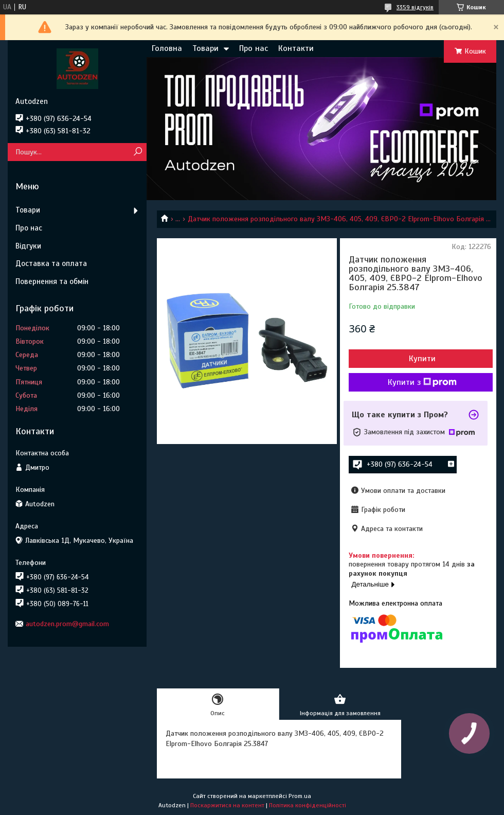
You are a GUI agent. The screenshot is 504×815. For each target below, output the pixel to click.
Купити (422, 359)
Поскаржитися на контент (227, 805)
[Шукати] (138, 152)
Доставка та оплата (51, 263)
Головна (167, 48)
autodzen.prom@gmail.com (67, 624)
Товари (205, 48)
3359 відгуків (415, 7)
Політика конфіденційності (308, 805)
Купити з (422, 382)
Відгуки (28, 246)
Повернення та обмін (52, 281)
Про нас (254, 48)
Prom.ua (300, 796)
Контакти (296, 48)
